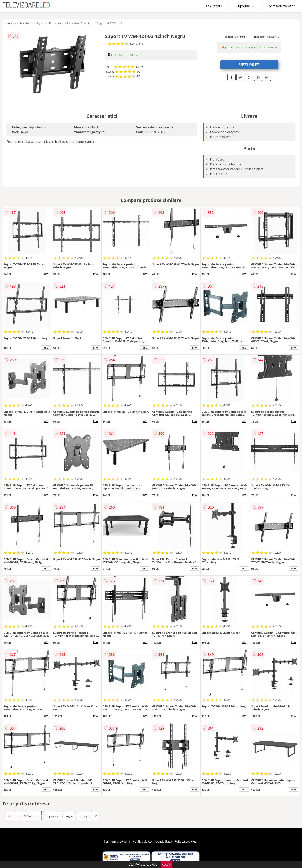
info (46, 274)
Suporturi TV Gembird (111, 23)
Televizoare (214, 6)
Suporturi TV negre (59, 816)
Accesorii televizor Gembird (74, 23)
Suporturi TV (245, 6)
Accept (167, 865)
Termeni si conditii (117, 841)
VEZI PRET (249, 65)
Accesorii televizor (282, 6)
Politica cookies (185, 841)
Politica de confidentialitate (152, 841)
